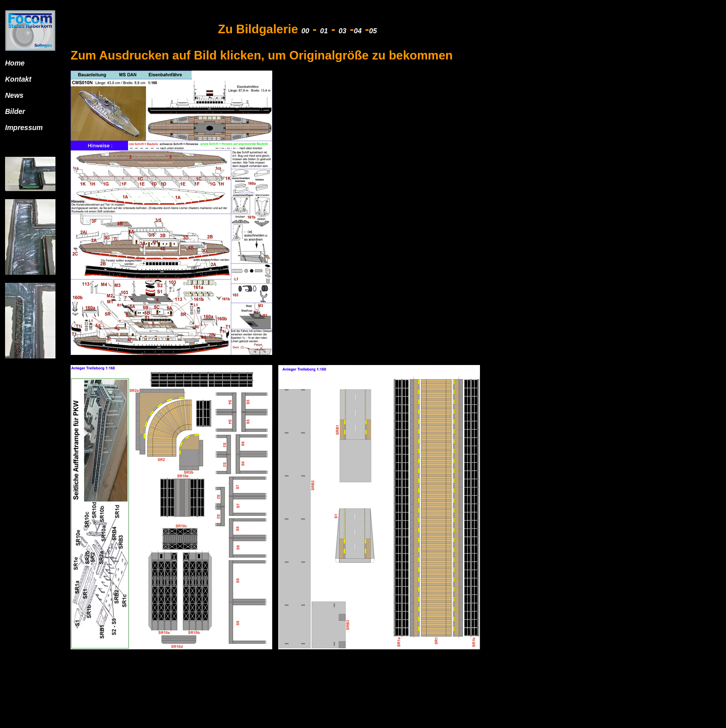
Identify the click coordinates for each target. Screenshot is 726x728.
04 (358, 31)
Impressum (24, 128)
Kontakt (18, 79)
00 (306, 31)
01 (324, 31)
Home (15, 63)
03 (343, 31)
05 (373, 31)
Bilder (15, 111)
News (14, 95)
